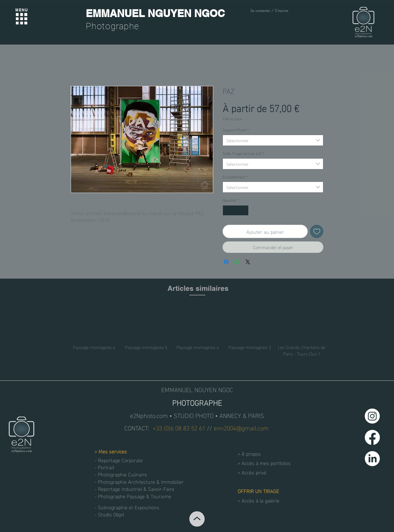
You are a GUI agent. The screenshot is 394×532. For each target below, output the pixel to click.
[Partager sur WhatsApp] (237, 262)
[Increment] (244, 210)
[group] (198, 330)
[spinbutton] (236, 210)
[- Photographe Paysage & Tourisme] (133, 496)
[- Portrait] (115, 467)
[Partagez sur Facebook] (226, 262)
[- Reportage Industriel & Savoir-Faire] (136, 488)
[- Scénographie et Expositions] (129, 507)
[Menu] (22, 19)
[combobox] (273, 140)
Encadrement (235, 177)
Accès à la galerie (260, 500)
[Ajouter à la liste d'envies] (317, 231)
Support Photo (236, 130)
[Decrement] (227, 210)
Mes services (113, 451)
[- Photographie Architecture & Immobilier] (139, 481)
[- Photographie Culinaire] (123, 474)
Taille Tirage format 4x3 (243, 153)
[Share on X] (248, 262)
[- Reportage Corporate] (120, 460)
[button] (115, 514)
